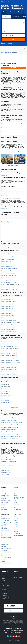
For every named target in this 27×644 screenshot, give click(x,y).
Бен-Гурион (17, 533)
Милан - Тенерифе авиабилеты (10, 429)
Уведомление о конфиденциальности (14, 632)
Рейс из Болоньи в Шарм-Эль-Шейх (11, 322)
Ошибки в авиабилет (7, 466)
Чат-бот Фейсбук (18, 578)
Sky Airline (4, 554)
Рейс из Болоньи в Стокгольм (9, 311)
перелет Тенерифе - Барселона (10, 439)
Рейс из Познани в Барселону (9, 367)
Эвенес (16, 506)
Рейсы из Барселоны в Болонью (8, 53)
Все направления (6, 537)
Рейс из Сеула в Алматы (8, 259)
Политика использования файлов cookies (13, 630)
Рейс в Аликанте (6, 386)
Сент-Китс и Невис (6, 500)
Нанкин (16, 492)
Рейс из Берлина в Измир (8, 273)
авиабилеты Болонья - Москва (9, 420)
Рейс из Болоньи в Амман (8, 327)
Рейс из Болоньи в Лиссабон (9, 302)
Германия (4, 499)
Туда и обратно (7, 17)
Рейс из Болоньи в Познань (9, 309)
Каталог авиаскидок (5, 576)
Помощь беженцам (7, 600)
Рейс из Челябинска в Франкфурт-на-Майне (13, 285)
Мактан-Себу (17, 528)
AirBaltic (3, 559)
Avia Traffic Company (6, 558)
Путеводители (6, 586)
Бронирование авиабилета (9, 462)
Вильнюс (16, 522)
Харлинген (17, 502)
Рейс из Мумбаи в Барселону (9, 370)
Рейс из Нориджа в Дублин (8, 278)
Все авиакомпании (6, 563)
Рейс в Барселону (6, 396)
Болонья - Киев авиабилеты (9, 418)
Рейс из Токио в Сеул (7, 266)
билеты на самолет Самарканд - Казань (12, 434)
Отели (4, 580)
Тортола (16, 508)
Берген (16, 519)
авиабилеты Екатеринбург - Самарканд (12, 436)
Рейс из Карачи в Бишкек (8, 264)
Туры (3, 579)
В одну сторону (16, 17)
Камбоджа (4, 508)
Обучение (5, 595)
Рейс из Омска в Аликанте (8, 287)
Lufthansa (4, 546)
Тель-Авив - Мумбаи (6, 522)
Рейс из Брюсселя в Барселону (9, 349)
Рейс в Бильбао (5, 398)
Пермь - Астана (5, 530)
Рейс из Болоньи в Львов (8, 304)
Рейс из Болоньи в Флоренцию (9, 325)
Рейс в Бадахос (5, 393)
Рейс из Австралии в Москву (9, 275)
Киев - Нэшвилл (5, 517)
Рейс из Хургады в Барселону (9, 342)
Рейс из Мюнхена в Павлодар (9, 268)
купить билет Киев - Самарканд (10, 427)
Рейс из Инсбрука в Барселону (9, 374)
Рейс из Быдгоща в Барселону (9, 344)
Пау (15, 500)
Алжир (3, 492)
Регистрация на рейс (7, 468)
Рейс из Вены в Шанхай (8, 262)
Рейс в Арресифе (6, 391)
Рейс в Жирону (5, 400)
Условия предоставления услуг (14, 627)
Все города (17, 510)
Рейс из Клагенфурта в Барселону (10, 360)
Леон (15, 490)
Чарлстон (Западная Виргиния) (19, 498)
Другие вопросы (6, 474)
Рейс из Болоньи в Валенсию (9, 332)
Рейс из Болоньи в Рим (7, 313)
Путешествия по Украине (6, 598)
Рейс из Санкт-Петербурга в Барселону (12, 351)
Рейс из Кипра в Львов (7, 271)
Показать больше (13, 407)
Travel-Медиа (5, 584)
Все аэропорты (18, 535)
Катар (3, 506)
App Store (4, 594)
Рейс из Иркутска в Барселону (9, 353)
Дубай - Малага (5, 520)
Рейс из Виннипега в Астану (9, 282)
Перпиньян (17, 494)
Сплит (16, 530)
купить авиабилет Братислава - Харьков (12, 423)
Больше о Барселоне (14, 165)
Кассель (16, 532)
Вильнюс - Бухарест (6, 536)
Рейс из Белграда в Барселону (9, 346)
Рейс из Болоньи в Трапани (9, 320)
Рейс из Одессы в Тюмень (8, 280)
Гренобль (16, 504)
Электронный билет (7, 464)
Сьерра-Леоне (5, 494)
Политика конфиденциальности (14, 629)
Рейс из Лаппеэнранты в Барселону (11, 363)
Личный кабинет (6, 592)
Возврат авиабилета (7, 470)
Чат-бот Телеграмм (18, 576)
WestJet (3, 561)
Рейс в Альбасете (6, 384)
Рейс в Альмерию (6, 389)
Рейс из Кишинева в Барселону (10, 358)
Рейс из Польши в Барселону (9, 372)
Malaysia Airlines (5, 545)
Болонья (15, 49)
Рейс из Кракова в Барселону (9, 365)
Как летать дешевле (7, 460)
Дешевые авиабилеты (6, 49)
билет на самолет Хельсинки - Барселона (12, 425)
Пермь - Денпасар (6, 532)
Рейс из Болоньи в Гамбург (8, 316)
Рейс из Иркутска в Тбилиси (9, 257)
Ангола (3, 504)
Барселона (21, 49)
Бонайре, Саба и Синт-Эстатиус (5, 496)
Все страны (4, 510)
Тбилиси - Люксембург (4, 528)
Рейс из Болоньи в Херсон (8, 318)
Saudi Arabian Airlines (6, 552)
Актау (16, 517)
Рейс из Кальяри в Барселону (9, 356)
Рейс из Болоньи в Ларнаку (8, 299)
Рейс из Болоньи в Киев (8, 306)
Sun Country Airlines (6, 548)
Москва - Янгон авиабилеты (9, 432)
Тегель (16, 520)
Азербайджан (5, 502)
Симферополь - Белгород (5, 525)
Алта (15, 496)
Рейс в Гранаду (5, 403)
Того (3, 490)
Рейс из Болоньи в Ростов (8, 329)
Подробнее (4, 175)
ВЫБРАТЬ (14, 68)
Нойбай (16, 524)
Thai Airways (4, 550)
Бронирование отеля (7, 472)
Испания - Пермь (5, 534)
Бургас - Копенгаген (6, 519)
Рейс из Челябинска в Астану (9, 289)
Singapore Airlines (6, 556)
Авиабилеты (5, 574)
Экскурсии (5, 582)
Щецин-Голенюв (18, 526)
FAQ (15, 574)
